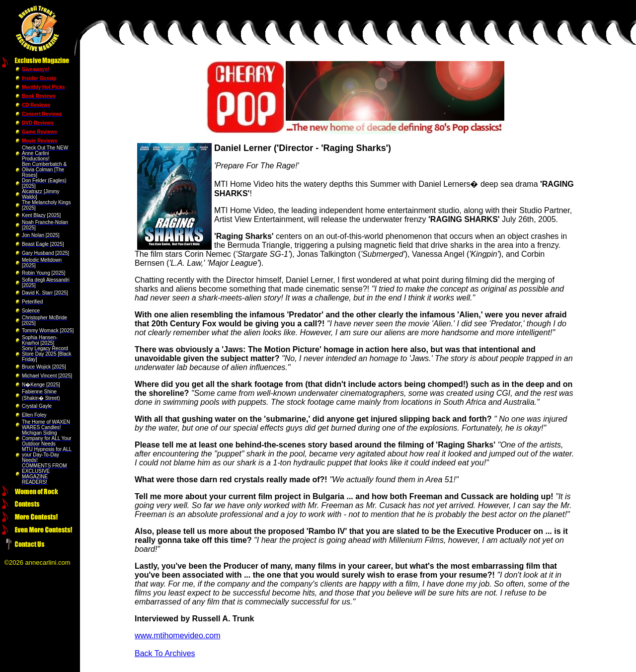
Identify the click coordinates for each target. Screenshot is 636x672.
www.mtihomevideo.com (178, 635)
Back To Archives (165, 653)
